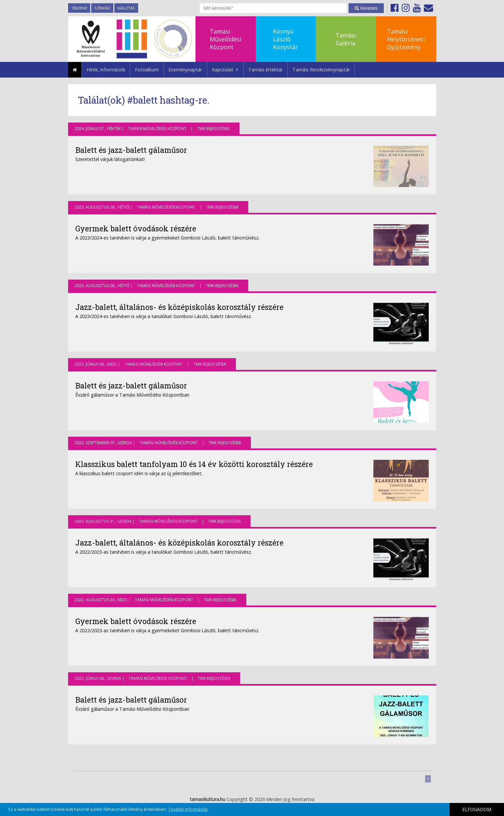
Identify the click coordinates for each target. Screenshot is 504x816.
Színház (102, 8)
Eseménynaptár (185, 70)
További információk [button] (188, 809)
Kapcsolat (228, 70)
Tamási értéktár (266, 70)
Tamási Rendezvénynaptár (321, 70)
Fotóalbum (147, 70)
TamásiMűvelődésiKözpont (226, 39)
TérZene (79, 8)
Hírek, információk (106, 70)
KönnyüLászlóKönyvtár (286, 39)
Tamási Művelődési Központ (157, 129)
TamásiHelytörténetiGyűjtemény (406, 39)
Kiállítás (126, 8)
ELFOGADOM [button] (477, 809)
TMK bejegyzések (213, 129)
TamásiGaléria (346, 39)
